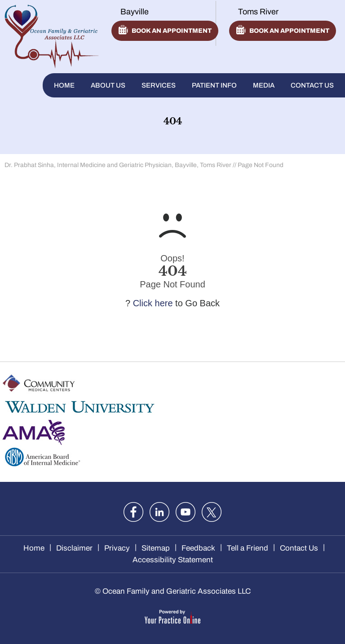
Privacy (117, 548)
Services (159, 85)
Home (64, 85)
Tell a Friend (248, 548)
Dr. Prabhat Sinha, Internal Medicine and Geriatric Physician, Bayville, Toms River (118, 165)
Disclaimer (74, 548)
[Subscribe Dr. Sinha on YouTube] (186, 512)
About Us (108, 85)
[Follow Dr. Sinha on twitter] (212, 512)
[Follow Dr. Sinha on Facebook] (133, 512)
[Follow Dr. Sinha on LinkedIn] (159, 512)
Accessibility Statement (173, 560)
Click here (153, 303)
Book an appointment (172, 31)
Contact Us (312, 85)
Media (264, 85)
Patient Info (214, 85)
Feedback (198, 548)
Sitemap (156, 548)
